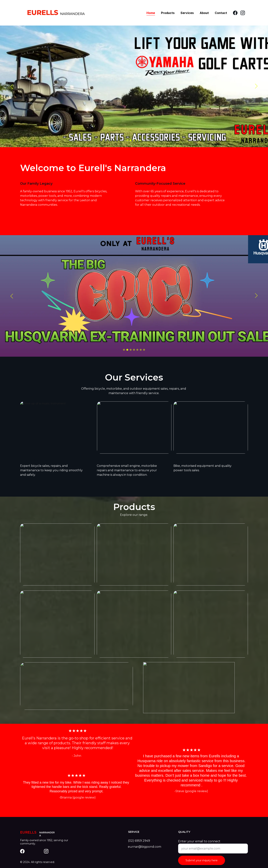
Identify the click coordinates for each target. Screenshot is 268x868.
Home (151, 13)
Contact (221, 13)
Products (168, 13)
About (204, 13)
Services (187, 13)
